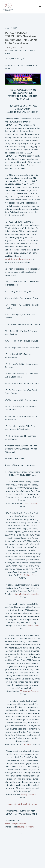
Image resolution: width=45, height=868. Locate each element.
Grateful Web (33, 626)
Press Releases (16, 51)
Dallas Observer (31, 503)
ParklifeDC (27, 744)
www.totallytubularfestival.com (18, 259)
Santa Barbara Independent (27, 594)
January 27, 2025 (11, 28)
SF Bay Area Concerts (29, 691)
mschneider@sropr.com (15, 824)
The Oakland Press (28, 575)
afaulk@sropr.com (25, 827)
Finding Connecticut (30, 794)
